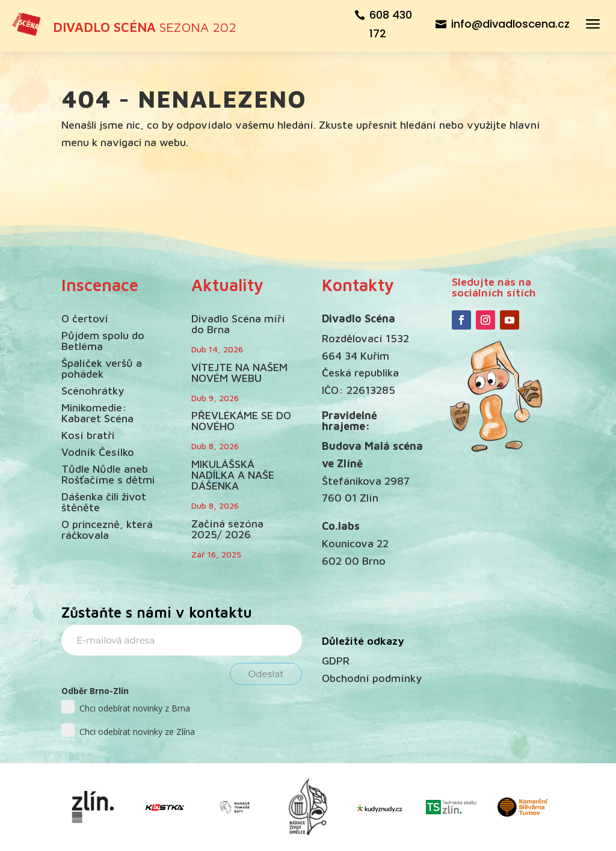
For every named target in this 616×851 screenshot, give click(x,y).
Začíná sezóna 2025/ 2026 (227, 529)
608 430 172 (391, 24)
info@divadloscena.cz (510, 24)
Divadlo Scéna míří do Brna (238, 324)
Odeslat (266, 674)
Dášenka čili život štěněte (104, 502)
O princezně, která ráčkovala (107, 530)
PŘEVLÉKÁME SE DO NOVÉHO (241, 421)
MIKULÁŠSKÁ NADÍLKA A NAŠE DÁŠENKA (233, 475)
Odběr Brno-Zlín (95, 691)
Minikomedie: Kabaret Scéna (97, 413)
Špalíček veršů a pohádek (102, 368)
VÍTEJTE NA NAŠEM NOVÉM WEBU (239, 373)
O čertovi (85, 318)
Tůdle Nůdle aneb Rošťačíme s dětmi (108, 474)
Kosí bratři (88, 435)
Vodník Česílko (98, 452)
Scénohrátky (93, 391)
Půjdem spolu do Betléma (103, 341)
